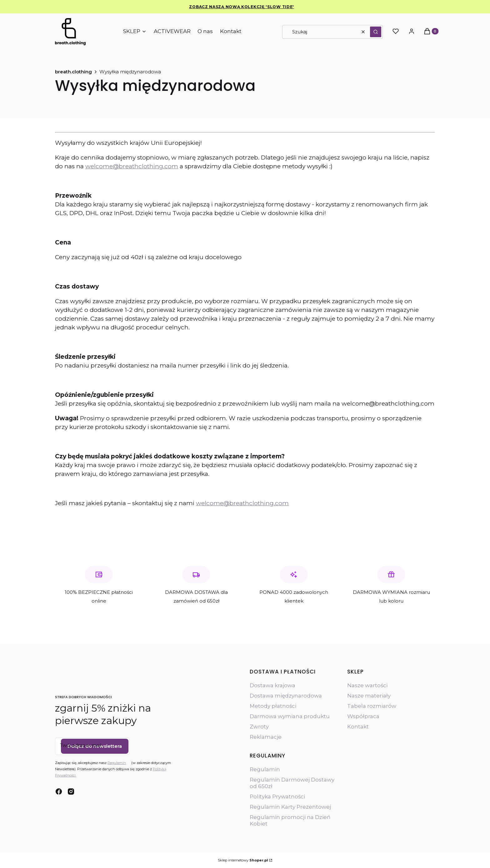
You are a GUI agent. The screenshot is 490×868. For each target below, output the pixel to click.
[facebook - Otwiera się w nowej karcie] (59, 792)
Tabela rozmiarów (372, 706)
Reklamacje (266, 737)
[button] (376, 32)
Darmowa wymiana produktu (290, 716)
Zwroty (259, 727)
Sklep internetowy (243, 860)
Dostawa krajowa (272, 685)
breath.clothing (73, 72)
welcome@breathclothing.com (132, 166)
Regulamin (117, 763)
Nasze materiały (369, 696)
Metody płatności (273, 706)
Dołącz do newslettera (95, 746)
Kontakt (358, 727)
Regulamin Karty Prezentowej (290, 807)
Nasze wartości (367, 685)
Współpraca (363, 716)
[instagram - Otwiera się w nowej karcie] (71, 792)
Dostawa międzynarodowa (286, 696)
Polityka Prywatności (277, 796)
